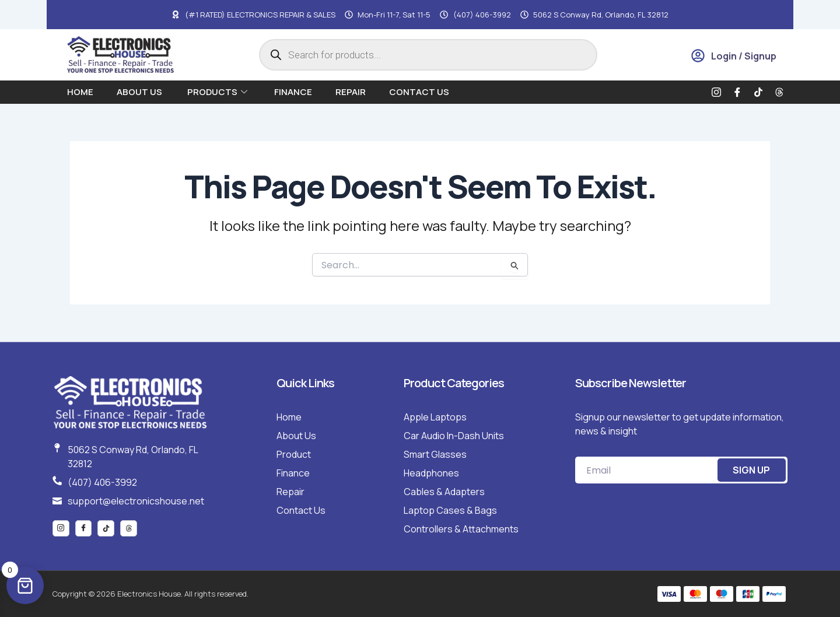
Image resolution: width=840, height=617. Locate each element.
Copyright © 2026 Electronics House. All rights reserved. (150, 594)
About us (140, 92)
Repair (351, 92)
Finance (293, 92)
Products (217, 92)
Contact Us (419, 92)
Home (80, 92)
